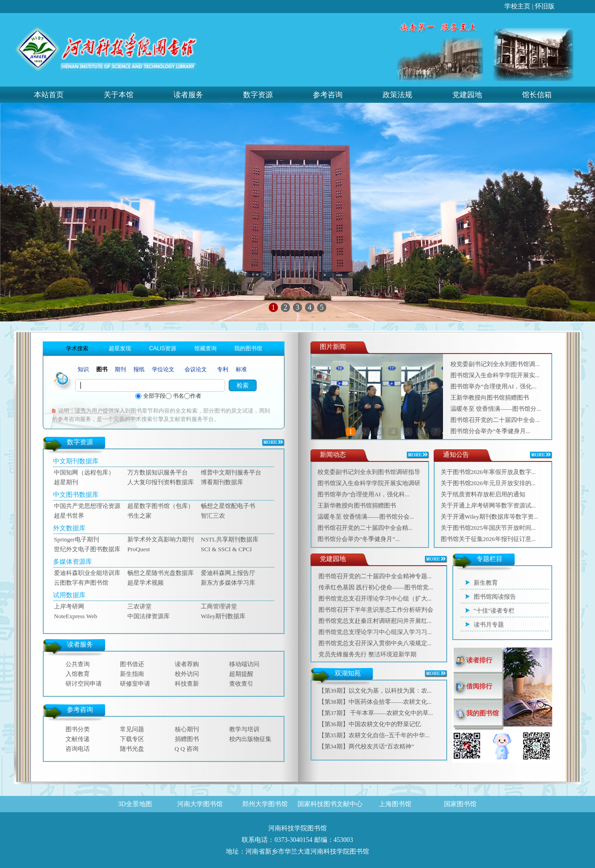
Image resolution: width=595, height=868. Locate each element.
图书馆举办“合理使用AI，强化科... (364, 494)
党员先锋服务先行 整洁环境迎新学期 (367, 654)
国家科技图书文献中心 (330, 804)
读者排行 (479, 660)
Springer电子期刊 (76, 539)
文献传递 (78, 739)
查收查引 (241, 684)
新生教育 (486, 583)
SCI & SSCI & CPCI (226, 549)
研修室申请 (135, 684)
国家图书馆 (460, 804)
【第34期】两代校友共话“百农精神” (367, 746)
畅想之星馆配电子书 (228, 506)
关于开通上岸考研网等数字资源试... (488, 505)
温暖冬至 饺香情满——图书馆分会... (366, 517)
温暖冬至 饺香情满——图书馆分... (496, 409)
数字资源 (258, 95)
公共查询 (78, 664)
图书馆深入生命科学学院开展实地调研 (369, 483)
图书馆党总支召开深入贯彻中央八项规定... (375, 643)
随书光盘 (132, 749)
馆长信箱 (537, 95)
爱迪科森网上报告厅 (228, 573)
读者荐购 (187, 664)
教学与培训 (244, 729)
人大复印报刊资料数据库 (161, 482)
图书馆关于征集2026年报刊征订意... (488, 539)
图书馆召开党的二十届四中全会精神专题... (375, 576)
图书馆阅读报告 (495, 597)
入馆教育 (78, 674)
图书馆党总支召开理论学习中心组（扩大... (375, 598)
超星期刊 (66, 482)
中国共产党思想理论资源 (87, 506)
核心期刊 (187, 729)
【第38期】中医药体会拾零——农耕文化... (375, 702)
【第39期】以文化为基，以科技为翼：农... (375, 691)
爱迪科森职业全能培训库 (87, 573)
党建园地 (467, 95)
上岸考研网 (69, 606)
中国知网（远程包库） (84, 472)
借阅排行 (479, 686)
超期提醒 (241, 674)
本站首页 (49, 95)
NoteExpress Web (76, 616)
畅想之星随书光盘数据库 (161, 573)
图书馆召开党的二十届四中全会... (495, 420)
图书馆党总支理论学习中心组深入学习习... (375, 632)
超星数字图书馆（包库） (161, 506)
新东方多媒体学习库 (228, 583)
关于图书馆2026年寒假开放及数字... (488, 472)
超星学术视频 (145, 583)
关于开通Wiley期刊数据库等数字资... (489, 517)
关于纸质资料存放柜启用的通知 (483, 494)
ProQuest (139, 549)
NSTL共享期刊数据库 (230, 539)
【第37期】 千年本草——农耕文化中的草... (376, 713)
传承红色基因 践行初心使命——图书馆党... (376, 587)
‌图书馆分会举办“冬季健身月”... (359, 539)
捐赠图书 (187, 739)
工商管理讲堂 (219, 606)
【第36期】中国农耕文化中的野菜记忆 (370, 724)
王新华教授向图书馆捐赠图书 (490, 397)
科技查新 (187, 684)
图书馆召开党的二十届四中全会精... (365, 528)
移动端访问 (244, 664)
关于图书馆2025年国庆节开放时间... (488, 528)
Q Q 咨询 (187, 749)
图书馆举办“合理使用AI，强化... (493, 386)
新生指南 (132, 674)
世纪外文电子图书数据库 (87, 549)
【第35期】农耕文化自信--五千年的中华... (374, 735)
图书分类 (78, 729)
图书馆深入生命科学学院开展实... (495, 375)
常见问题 (132, 729)
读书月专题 (489, 624)
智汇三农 (213, 516)
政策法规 (397, 95)
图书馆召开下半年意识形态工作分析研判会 (376, 610)
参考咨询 (328, 95)
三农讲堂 (139, 606)
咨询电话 (78, 749)
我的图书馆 (483, 713)
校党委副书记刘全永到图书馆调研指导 (369, 472)
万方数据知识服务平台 (158, 472)
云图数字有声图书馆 (81, 583)
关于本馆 (119, 95)
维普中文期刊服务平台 (231, 472)
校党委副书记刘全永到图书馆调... (495, 364)
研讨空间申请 (84, 684)
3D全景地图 (135, 804)
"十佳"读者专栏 (494, 611)
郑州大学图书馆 (265, 804)
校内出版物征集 (250, 739)
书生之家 (139, 516)
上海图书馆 (395, 804)
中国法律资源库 (149, 616)
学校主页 (517, 6)
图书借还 (132, 664)
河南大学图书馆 (200, 804)
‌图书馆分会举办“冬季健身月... (490, 431)
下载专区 (132, 739)
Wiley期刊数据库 (223, 616)
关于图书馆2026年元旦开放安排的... (488, 483)
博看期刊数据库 (222, 482)
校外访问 (187, 674)
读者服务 (188, 95)
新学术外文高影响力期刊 (161, 539)
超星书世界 (69, 516)
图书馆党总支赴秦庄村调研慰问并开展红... (375, 621)
